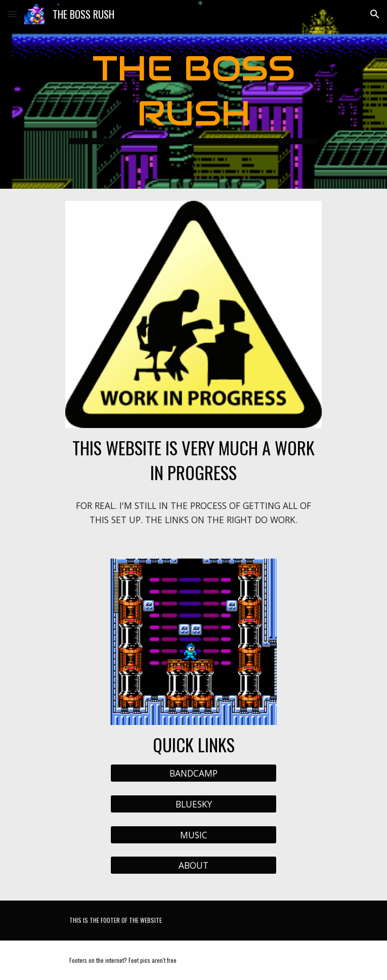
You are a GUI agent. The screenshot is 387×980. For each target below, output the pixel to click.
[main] (193, 94)
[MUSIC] (193, 835)
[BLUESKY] (193, 804)
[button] (12, 14)
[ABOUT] (193, 865)
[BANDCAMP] (193, 773)
